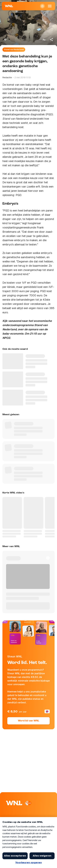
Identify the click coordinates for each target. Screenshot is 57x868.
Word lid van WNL (28, 721)
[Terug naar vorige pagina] (5, 40)
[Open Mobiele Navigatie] (50, 6)
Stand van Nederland (14, 50)
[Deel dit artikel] (52, 40)
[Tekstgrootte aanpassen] (44, 40)
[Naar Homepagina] (9, 6)
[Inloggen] (42, 6)
